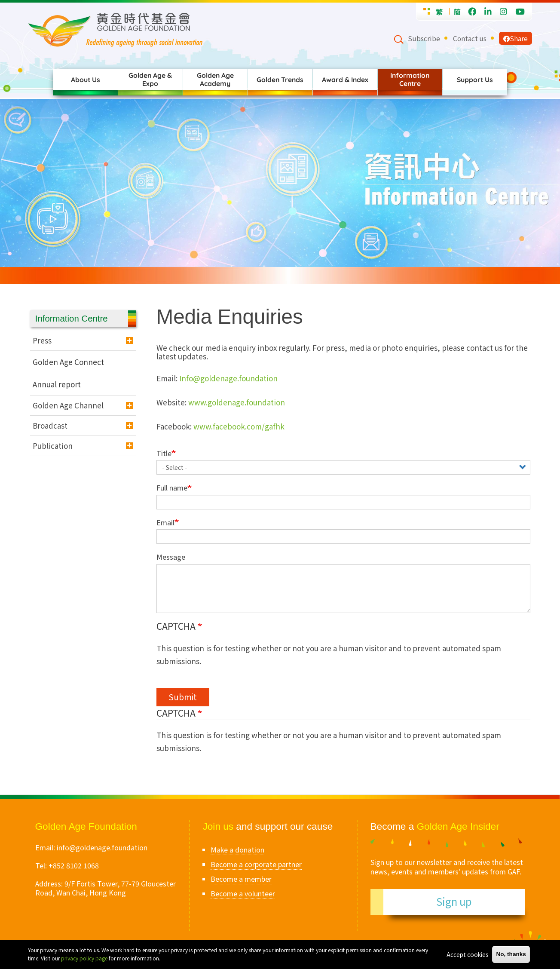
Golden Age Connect (68, 362)
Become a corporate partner (256, 864)
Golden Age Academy (215, 79)
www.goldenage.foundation (237, 402)
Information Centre (410, 79)
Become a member (241, 879)
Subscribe (424, 38)
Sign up (454, 901)
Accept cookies (468, 954)
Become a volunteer (243, 893)
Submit (183, 697)
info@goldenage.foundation (102, 847)
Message (171, 557)
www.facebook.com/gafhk (239, 426)
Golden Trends (280, 80)
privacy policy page (84, 958)
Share (516, 38)
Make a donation (237, 849)
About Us (86, 80)
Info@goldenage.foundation (228, 378)
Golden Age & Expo (150, 79)
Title (164, 453)
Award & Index (345, 80)
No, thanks (511, 954)
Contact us (470, 38)
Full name (172, 488)
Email (165, 523)
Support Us (475, 80)
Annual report (57, 384)
